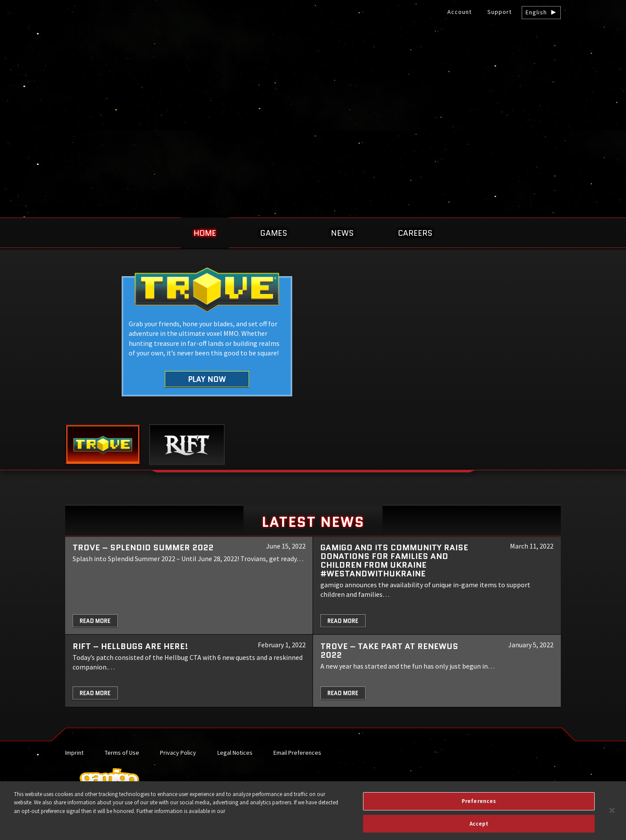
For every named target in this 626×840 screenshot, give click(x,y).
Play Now (207, 379)
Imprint (74, 753)
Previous (27, 348)
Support (499, 12)
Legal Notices (235, 753)
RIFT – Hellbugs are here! (130, 646)
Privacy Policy (178, 753)
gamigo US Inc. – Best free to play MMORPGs (313, 72)
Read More (95, 621)
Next (599, 348)
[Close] (612, 815)
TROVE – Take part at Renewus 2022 (389, 651)
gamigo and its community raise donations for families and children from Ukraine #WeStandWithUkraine (394, 561)
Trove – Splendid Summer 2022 (143, 547)
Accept (479, 828)
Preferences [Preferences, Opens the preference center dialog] (479, 805)
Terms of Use (122, 753)
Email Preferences (297, 753)
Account (460, 12)
